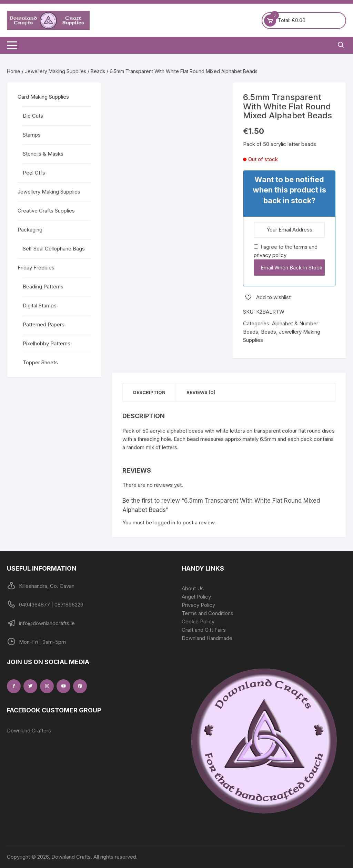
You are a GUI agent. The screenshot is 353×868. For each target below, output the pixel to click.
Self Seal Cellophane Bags (54, 249)
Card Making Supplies (43, 97)
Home (14, 71)
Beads (98, 71)
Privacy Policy (198, 605)
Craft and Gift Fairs (204, 630)
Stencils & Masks (43, 154)
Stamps (32, 135)
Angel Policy (196, 597)
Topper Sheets (40, 362)
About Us (193, 588)
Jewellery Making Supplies (56, 71)
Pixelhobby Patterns (47, 343)
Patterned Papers (44, 324)
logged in (164, 522)
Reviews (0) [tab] (201, 392)
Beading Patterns (43, 287)
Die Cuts (33, 116)
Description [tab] (149, 392)
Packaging (30, 230)
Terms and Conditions (208, 613)
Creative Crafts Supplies (46, 211)
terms (301, 247)
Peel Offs (34, 173)
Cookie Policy (198, 622)
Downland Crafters (29, 731)
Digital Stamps (40, 305)
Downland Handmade (207, 638)
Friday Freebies (36, 268)
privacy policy (270, 255)
